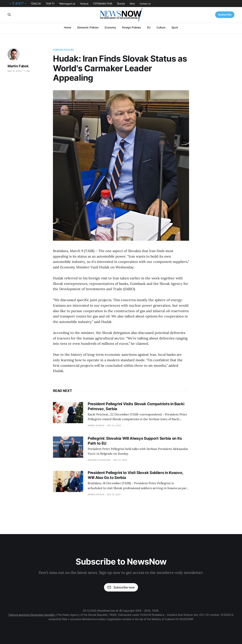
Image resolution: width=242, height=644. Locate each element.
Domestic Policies (88, 27)
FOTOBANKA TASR (103, 4)
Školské (121, 4)
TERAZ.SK (36, 4)
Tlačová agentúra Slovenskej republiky (32, 615)
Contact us (145, 4)
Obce (132, 4)
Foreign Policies (132, 27)
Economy (110, 27)
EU (149, 27)
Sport (175, 27)
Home (67, 27)
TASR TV (50, 4)
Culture (161, 27)
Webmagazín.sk (67, 4)
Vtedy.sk (84, 4)
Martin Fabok (18, 66)
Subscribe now (121, 587)
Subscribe (225, 14)
